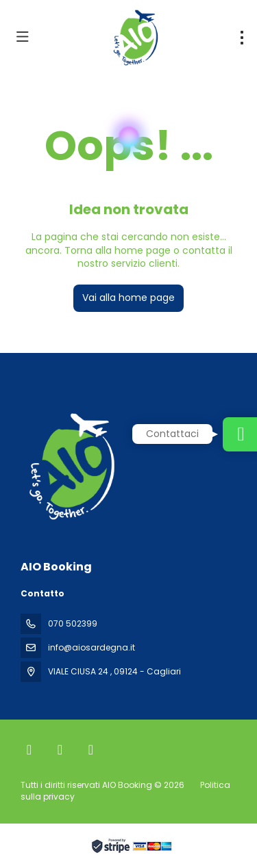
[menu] (242, 38)
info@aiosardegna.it (91, 647)
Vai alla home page (128, 298)
